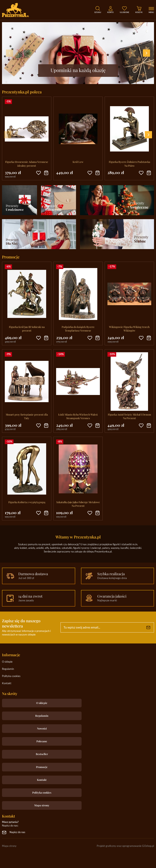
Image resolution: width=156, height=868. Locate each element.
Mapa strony (42, 805)
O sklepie (7, 662)
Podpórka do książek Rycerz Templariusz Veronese (78, 329)
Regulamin (8, 669)
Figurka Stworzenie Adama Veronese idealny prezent (27, 164)
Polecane (42, 741)
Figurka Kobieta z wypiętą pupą (27, 502)
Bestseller (42, 754)
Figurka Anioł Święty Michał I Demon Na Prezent (129, 416)
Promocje (42, 767)
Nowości (42, 728)
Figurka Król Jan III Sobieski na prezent (27, 329)
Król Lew (78, 162)
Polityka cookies (11, 676)
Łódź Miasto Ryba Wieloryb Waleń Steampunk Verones (78, 416)
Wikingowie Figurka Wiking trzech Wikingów (129, 329)
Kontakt (7, 683)
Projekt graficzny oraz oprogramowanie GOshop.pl (125, 846)
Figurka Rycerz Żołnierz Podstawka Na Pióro (129, 164)
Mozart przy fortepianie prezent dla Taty (27, 416)
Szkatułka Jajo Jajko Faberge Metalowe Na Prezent (78, 504)
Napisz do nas (17, 832)
